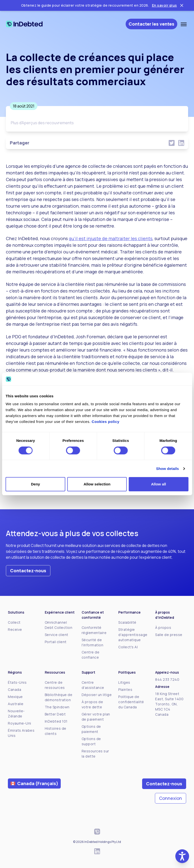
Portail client (56, 642)
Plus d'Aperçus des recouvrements (42, 123)
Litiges (124, 682)
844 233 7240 (167, 679)
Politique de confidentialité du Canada (131, 702)
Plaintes (125, 690)
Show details (168, 469)
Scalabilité (127, 622)
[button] (182, 856)
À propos (163, 628)
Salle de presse (169, 635)
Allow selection (97, 484)
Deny (36, 484)
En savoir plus (164, 5)
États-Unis (17, 682)
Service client (57, 635)
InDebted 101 (56, 721)
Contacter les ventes (151, 24)
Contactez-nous (28, 571)
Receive (15, 629)
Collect (14, 622)
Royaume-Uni (20, 723)
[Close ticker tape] (182, 5)
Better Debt (55, 714)
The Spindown (57, 707)
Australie (16, 704)
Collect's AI (128, 647)
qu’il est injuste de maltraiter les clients (111, 238)
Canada (15, 690)
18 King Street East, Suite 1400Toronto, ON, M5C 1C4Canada (169, 704)
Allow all (158, 484)
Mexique (15, 697)
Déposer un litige (97, 695)
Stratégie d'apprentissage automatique (133, 635)
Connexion (171, 798)
